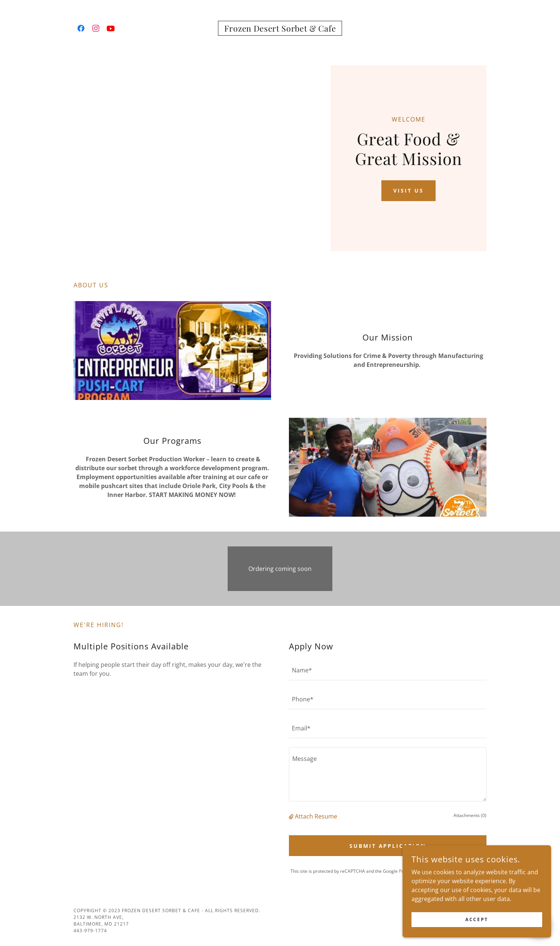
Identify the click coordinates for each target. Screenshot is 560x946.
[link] (81, 28)
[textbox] (388, 670)
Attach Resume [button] (316, 816)
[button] (292, 816)
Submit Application (388, 846)
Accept (477, 919)
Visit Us (408, 191)
